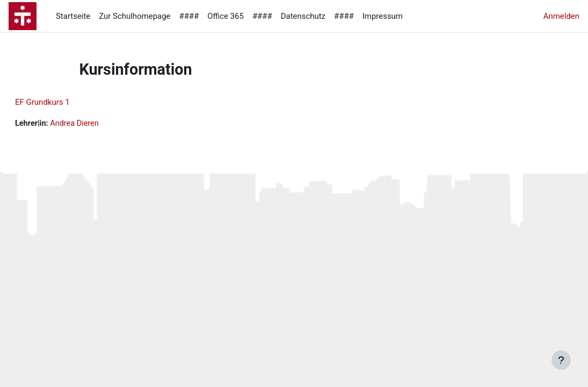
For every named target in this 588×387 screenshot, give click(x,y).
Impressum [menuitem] (383, 16)
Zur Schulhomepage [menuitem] (135, 16)
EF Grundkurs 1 (68, 102)
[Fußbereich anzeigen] (561, 360)
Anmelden (561, 16)
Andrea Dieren (102, 124)
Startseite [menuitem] (73, 16)
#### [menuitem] (189, 16)
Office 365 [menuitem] (226, 16)
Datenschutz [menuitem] (303, 16)
